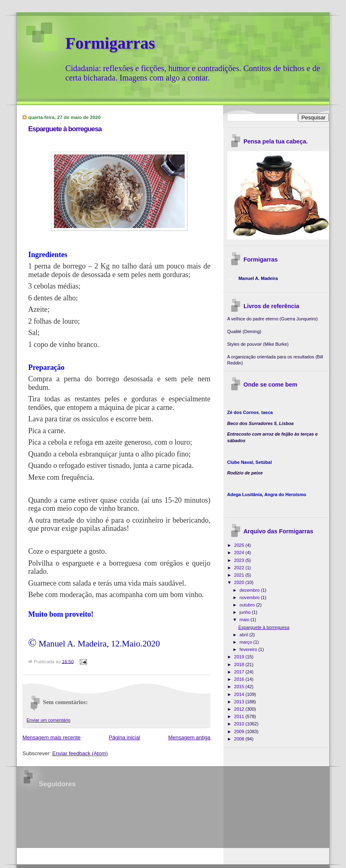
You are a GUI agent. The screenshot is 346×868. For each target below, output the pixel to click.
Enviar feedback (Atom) (80, 753)
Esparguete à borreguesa (65, 129)
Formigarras (110, 43)
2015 (240, 687)
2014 (240, 694)
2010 (240, 724)
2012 (240, 709)
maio (245, 620)
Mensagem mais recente (51, 737)
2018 (240, 664)
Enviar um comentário (48, 720)
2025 (240, 545)
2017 (240, 672)
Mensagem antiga (189, 737)
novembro (250, 597)
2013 (240, 702)
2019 (240, 657)
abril (244, 635)
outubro (248, 605)
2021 (240, 575)
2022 (240, 568)
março (246, 642)
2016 (240, 679)
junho (246, 612)
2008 (240, 739)
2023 (240, 560)
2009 (240, 732)
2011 (240, 716)
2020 (240, 582)
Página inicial (124, 737)
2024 (240, 553)
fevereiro (249, 649)
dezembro (250, 590)
